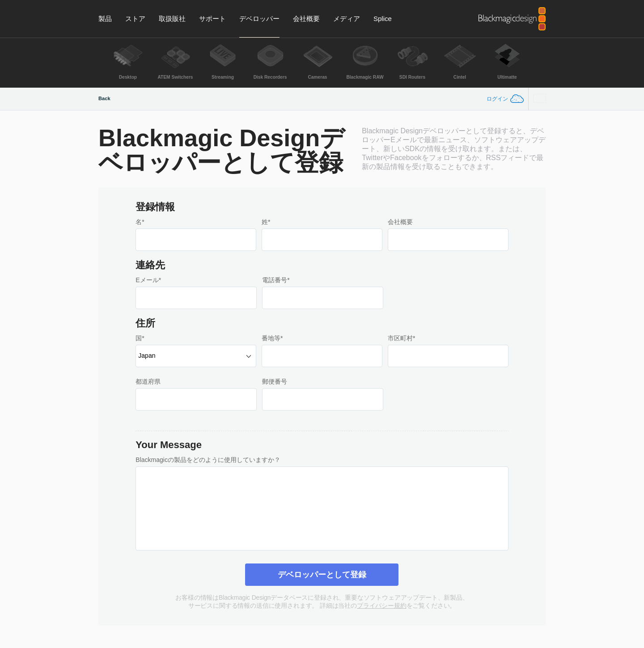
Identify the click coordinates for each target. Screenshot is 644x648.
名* (140, 222)
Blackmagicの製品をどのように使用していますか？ (208, 460)
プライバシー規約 (382, 606)
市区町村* (401, 338)
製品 (105, 19)
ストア (135, 19)
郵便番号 (275, 381)
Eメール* (148, 280)
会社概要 (306, 19)
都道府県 (148, 381)
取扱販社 (172, 19)
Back (104, 98)
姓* (266, 222)
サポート (212, 19)
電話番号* (276, 280)
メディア (347, 19)
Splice (383, 19)
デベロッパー (259, 19)
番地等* (272, 338)
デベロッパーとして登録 (322, 575)
